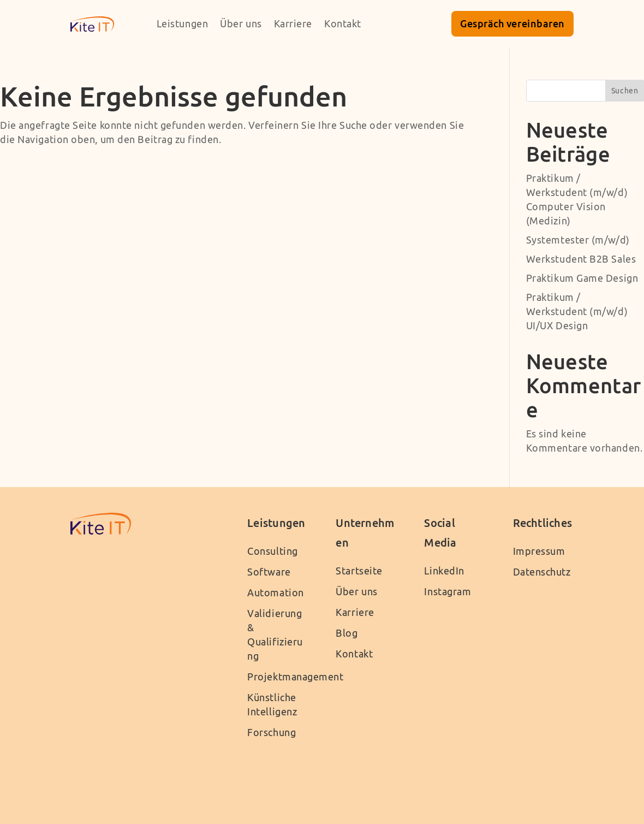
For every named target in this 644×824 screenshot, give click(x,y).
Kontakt (343, 24)
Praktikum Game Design (582, 278)
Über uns (241, 24)
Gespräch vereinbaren (512, 23)
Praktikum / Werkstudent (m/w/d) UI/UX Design (577, 312)
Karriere (293, 24)
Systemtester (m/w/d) (578, 240)
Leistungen (183, 24)
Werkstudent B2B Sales (581, 259)
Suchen (625, 91)
